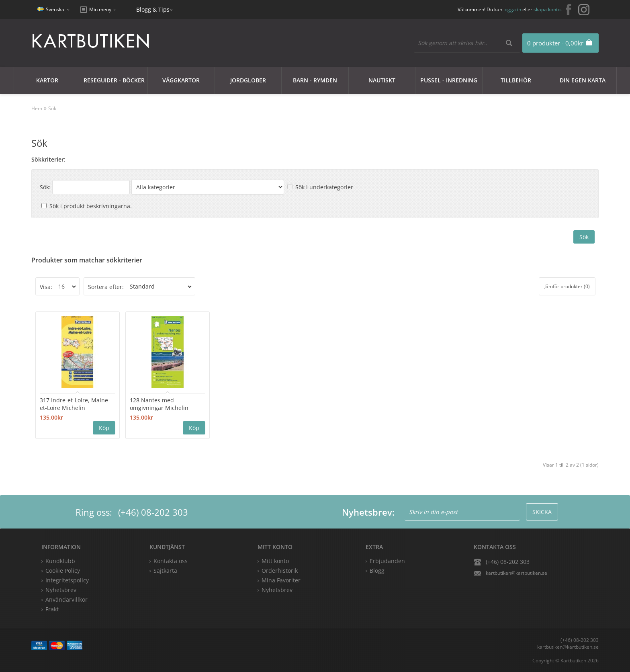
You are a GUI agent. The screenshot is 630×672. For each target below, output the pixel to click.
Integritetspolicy (67, 580)
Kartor (47, 80)
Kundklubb (60, 561)
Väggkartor (181, 80)
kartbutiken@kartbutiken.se (516, 573)
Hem (37, 108)
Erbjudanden (387, 561)
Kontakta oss (171, 561)
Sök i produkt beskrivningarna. (91, 206)
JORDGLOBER (248, 80)
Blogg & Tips (153, 9)
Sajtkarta (165, 571)
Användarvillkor (66, 599)
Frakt (52, 609)
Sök (52, 108)
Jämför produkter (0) (567, 286)
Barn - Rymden (315, 80)
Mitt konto (275, 561)
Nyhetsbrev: (368, 512)
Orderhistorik (280, 571)
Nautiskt (382, 80)
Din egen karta (583, 80)
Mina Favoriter (281, 580)
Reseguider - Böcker (114, 80)
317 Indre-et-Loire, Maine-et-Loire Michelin (75, 404)
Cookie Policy (63, 571)
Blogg (377, 571)
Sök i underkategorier (324, 187)
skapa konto (547, 9)
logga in (512, 9)
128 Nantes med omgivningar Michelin (159, 404)
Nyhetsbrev (277, 590)
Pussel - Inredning (449, 80)
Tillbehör (516, 80)
